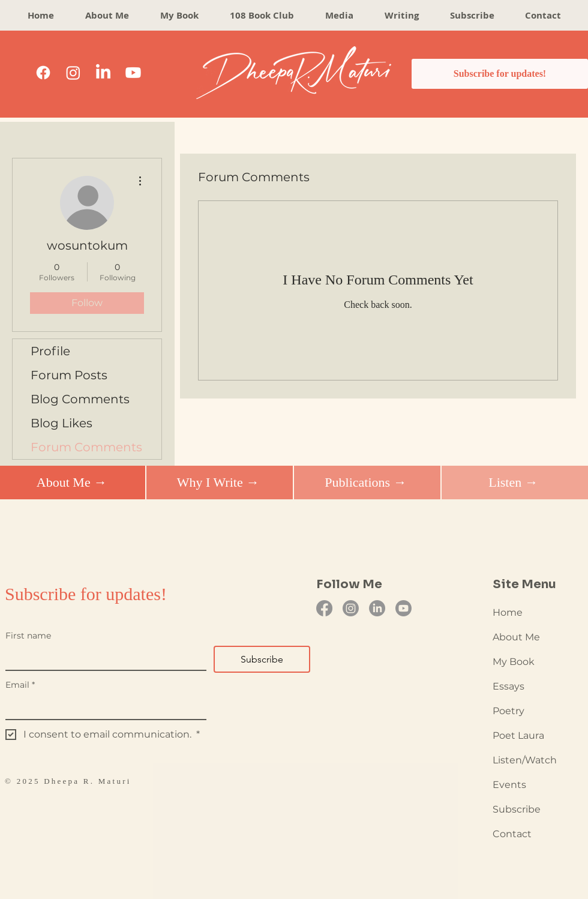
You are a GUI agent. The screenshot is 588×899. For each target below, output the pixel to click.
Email (20, 685)
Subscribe (517, 809)
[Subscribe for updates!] (500, 74)
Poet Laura (518, 735)
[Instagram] (73, 73)
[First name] (102, 658)
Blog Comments (80, 399)
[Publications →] (366, 483)
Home (508, 612)
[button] (402, 15)
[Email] (102, 707)
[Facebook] (43, 73)
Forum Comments (86, 447)
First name (28, 636)
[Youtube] (133, 73)
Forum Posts (69, 375)
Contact (512, 834)
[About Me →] (72, 483)
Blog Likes (61, 423)
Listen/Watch (525, 760)
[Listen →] (513, 483)
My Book (514, 662)
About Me (516, 637)
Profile (50, 351)
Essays (508, 686)
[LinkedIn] (103, 73)
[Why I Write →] (218, 483)
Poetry (508, 711)
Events (509, 785)
